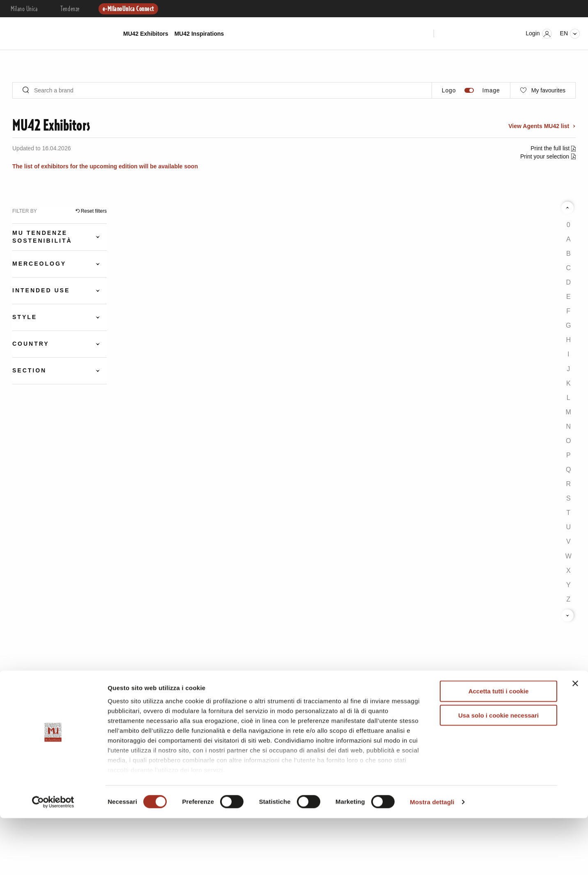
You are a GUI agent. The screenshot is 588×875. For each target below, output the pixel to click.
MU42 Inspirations (199, 34)
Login (539, 34)
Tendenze (70, 9)
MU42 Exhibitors (146, 34)
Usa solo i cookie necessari (498, 772)
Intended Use (41, 290)
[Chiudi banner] (575, 741)
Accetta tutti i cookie (499, 748)
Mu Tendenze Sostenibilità (42, 237)
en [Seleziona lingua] (570, 34)
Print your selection (545, 156)
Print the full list (551, 148)
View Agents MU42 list (540, 126)
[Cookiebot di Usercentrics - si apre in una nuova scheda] (53, 859)
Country (31, 344)
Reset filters (94, 211)
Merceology (39, 264)
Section (29, 370)
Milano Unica (24, 9)
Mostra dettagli (432, 859)
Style (25, 317)
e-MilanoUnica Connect (128, 9)
